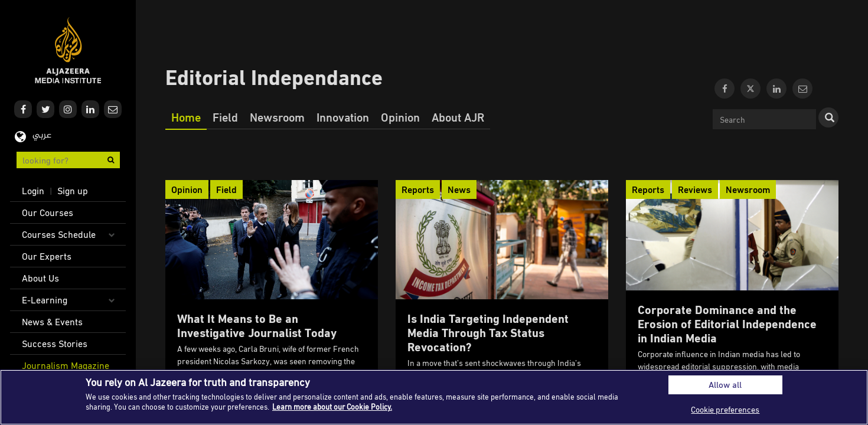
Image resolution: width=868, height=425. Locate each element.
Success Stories (55, 344)
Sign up (73, 191)
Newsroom (277, 117)
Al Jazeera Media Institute (68, 50)
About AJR (458, 117)
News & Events (52, 322)
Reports (418, 189)
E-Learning (45, 300)
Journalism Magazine (66, 365)
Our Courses (48, 212)
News (459, 189)
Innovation (343, 117)
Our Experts (47, 256)
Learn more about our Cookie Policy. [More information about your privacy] (332, 407)
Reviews (695, 189)
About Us (40, 278)
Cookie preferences (725, 409)
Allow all (725, 385)
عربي (42, 135)
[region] (434, 397)
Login (33, 191)
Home (186, 117)
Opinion (400, 117)
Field (225, 117)
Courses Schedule (59, 234)
